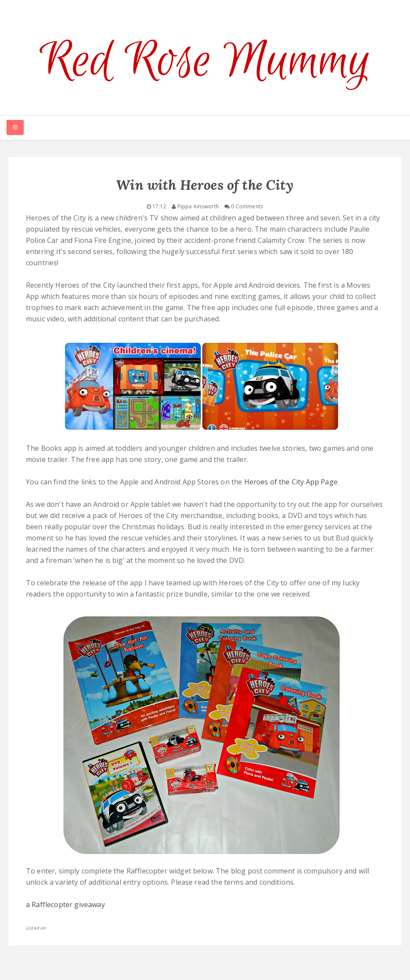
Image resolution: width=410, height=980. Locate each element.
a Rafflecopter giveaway (65, 905)
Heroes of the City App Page (291, 482)
